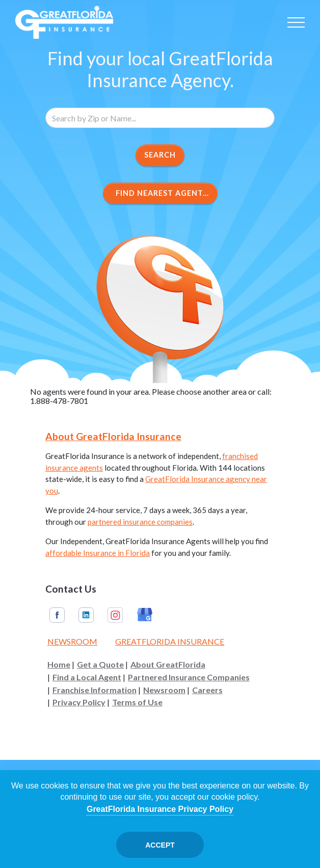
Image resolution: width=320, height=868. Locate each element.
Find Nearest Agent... (160, 193)
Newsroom (164, 690)
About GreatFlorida (168, 665)
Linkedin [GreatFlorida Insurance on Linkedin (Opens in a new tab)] (86, 615)
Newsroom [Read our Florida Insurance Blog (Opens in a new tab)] (72, 641)
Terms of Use (137, 702)
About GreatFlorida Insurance (113, 436)
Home (59, 665)
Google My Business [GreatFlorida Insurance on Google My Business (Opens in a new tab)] (145, 615)
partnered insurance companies (140, 522)
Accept (160, 845)
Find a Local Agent (87, 677)
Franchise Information (95, 690)
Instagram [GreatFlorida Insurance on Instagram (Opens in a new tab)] (115, 615)
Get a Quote (100, 665)
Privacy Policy (79, 702)
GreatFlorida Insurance (170, 641)
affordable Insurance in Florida (98, 553)
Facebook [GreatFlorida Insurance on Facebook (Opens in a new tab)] (57, 615)
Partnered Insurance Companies (189, 677)
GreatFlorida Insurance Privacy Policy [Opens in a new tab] (160, 809)
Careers (207, 690)
